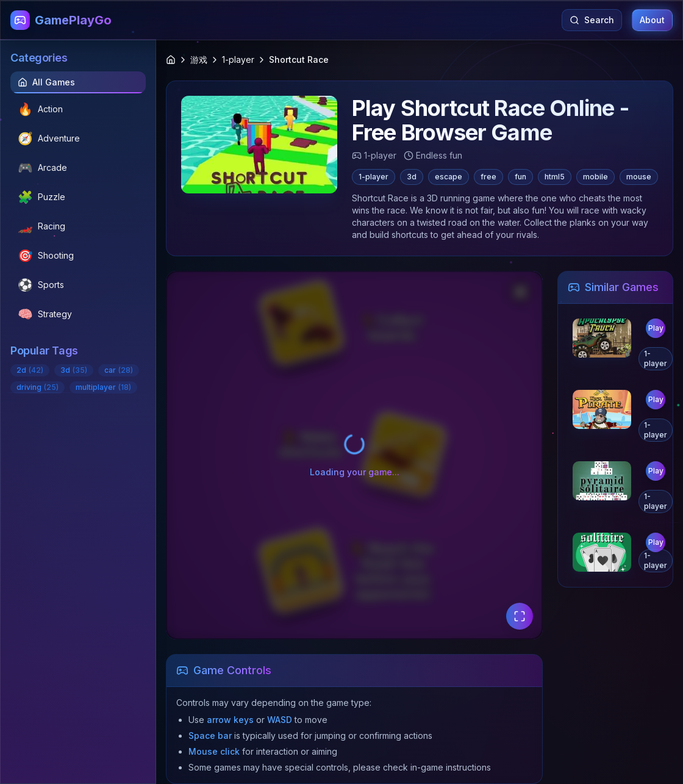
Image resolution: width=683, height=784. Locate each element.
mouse (639, 177)
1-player (238, 59)
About (652, 20)
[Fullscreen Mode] (520, 616)
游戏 (199, 59)
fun (520, 177)
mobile (595, 177)
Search (592, 20)
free (488, 177)
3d (412, 177)
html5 (555, 177)
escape (449, 177)
